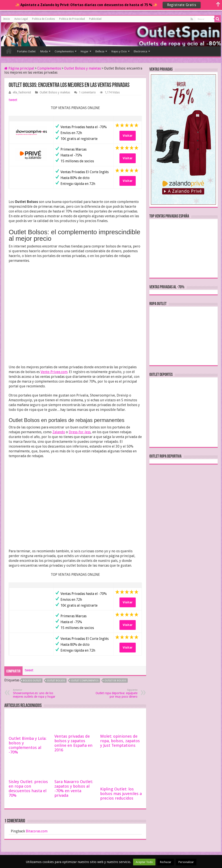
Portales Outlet (26, 51)
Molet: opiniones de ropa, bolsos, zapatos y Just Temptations (120, 741)
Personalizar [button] (186, 862)
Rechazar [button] (166, 862)
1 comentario (87, 92)
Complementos (64, 51)
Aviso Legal (21, 19)
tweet (13, 100)
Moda (44, 51)
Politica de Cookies (43, 19)
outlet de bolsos (115, 681)
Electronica (140, 51)
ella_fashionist (22, 92)
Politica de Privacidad (72, 19)
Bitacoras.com (37, 831)
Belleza (100, 51)
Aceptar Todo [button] (144, 862)
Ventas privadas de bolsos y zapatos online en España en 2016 (73, 743)
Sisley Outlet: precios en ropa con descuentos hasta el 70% (28, 788)
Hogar (85, 51)
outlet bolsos (56, 681)
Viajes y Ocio (119, 51)
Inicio (7, 19)
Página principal (19, 68)
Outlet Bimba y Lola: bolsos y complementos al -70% (28, 745)
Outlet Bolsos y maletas (82, 68)
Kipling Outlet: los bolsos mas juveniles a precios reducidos (121, 794)
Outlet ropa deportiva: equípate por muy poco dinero (115, 693)
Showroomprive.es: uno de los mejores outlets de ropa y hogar (35, 693)
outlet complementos (85, 681)
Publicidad (95, 19)
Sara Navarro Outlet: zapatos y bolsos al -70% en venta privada (74, 788)
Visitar (128, 136)
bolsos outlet (32, 681)
